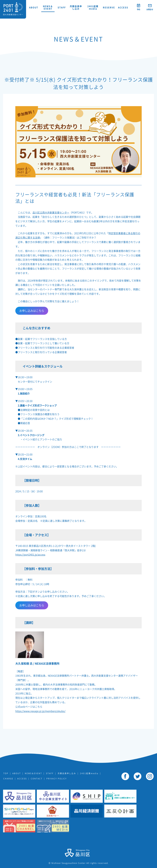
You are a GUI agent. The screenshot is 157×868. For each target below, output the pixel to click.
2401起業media (93, 8)
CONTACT (37, 779)
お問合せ (150, 9)
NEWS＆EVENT (48, 8)
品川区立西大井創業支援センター (51, 213)
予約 (138, 9)
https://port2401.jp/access (30, 555)
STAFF (62, 8)
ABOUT (34, 8)
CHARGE (8, 779)
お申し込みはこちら (32, 311)
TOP (6, 773)
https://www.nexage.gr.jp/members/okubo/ (40, 711)
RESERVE (109, 8)
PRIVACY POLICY (57, 779)
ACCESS (123, 8)
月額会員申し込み (76, 8)
